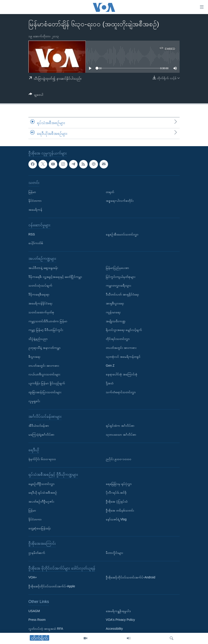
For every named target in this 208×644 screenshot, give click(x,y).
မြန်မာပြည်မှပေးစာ (117, 268)
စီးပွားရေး (34, 356)
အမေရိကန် (35, 210)
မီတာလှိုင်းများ (114, 553)
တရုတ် (110, 192)
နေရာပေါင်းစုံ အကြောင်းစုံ (122, 374)
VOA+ (33, 577)
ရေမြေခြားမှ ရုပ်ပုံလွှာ (119, 484)
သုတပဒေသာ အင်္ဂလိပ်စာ (121, 434)
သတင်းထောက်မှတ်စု (41, 312)
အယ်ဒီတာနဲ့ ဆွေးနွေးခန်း (43, 268)
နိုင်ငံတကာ (35, 201)
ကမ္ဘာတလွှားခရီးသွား (118, 285)
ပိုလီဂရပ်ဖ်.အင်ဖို (116, 492)
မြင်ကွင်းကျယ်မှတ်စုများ (121, 276)
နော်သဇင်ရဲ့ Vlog (116, 519)
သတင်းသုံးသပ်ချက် (40, 285)
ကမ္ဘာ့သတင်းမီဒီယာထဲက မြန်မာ (48, 321)
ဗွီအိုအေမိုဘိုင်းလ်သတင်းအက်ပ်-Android (131, 577)
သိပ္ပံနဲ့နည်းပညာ (38, 339)
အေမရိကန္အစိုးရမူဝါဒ (118, 611)
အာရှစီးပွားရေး (115, 303)
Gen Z (110, 365)
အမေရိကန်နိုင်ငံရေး (40, 303)
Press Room (37, 620)
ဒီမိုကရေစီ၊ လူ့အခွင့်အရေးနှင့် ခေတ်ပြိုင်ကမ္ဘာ (55, 276)
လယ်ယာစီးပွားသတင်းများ (44, 374)
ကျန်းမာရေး (113, 312)
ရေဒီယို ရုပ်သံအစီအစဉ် (43, 492)
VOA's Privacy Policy (120, 620)
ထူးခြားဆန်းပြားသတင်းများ (45, 392)
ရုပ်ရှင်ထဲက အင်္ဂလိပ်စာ (120, 426)
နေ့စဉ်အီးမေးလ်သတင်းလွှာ (122, 234)
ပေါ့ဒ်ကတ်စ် (36, 243)
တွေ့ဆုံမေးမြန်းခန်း (40, 528)
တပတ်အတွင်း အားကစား (44, 365)
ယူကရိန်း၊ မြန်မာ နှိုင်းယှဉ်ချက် (47, 383)
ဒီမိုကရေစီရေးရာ (39, 294)
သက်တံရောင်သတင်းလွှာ (121, 392)
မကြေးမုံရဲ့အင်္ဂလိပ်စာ (41, 434)
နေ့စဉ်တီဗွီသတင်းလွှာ (41, 484)
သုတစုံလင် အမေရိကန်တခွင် (123, 356)
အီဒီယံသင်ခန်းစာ (39, 426)
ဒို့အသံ (110, 383)
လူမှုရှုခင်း (34, 401)
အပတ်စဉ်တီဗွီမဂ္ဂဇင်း (41, 501)
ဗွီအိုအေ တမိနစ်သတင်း (120, 510)
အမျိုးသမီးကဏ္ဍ (116, 321)
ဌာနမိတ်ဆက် (37, 553)
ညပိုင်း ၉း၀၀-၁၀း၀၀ (119, 459)
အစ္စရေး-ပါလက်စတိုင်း (120, 201)
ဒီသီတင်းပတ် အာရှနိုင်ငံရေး (122, 294)
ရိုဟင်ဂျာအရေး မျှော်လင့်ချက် (124, 330)
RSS (32, 234)
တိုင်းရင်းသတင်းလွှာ (118, 339)
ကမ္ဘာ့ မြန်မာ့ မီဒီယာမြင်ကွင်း (46, 330)
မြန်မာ (32, 192)
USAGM (34, 611)
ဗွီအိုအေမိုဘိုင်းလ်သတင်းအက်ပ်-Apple (52, 586)
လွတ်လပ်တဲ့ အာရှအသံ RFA (46, 629)
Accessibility (114, 629)
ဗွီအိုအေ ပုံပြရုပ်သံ (117, 501)
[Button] (36, 95)
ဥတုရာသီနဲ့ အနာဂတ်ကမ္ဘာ (45, 348)
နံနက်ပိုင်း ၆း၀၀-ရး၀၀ (42, 459)
